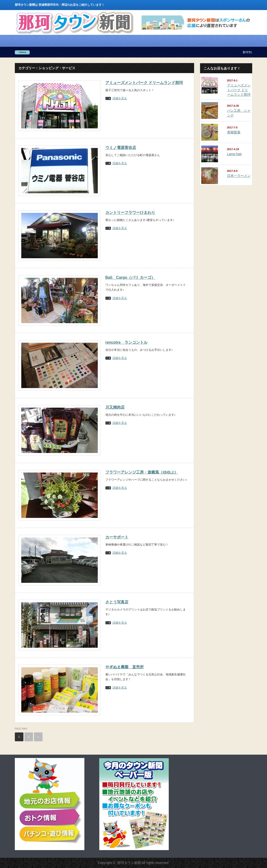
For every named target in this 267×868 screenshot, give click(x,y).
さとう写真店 (117, 602)
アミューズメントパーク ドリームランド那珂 (144, 83)
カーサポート (117, 537)
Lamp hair (234, 154)
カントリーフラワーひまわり (130, 213)
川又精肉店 (115, 407)
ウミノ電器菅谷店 (121, 148)
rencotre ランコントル (126, 342)
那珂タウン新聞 (129, 863)
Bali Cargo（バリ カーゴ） (130, 277)
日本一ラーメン (239, 176)
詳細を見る (120, 98)
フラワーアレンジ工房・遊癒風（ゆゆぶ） (142, 472)
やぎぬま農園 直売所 (125, 667)
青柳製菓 (234, 132)
